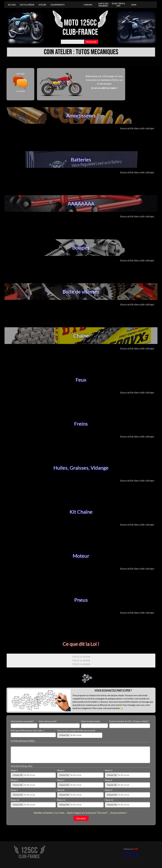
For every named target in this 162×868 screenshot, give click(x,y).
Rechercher (91, 42)
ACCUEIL (12, 5)
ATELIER (42, 5)
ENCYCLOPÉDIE (27, 5)
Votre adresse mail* (48, 721)
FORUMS (88, 5)
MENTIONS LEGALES (131, 856)
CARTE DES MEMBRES (103, 5)
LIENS (134, 5)
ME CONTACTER (131, 853)
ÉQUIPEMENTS (58, 5)
